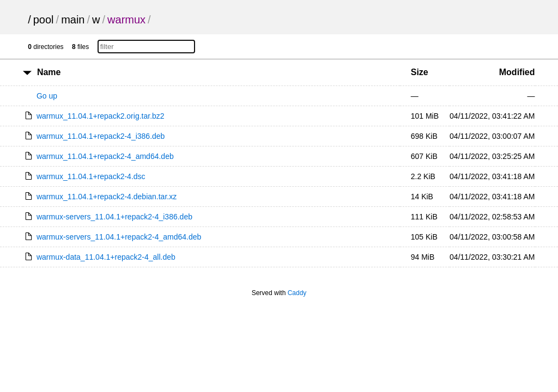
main (73, 20)
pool (44, 20)
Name (49, 72)
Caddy (297, 293)
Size (420, 72)
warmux (126, 20)
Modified (517, 72)
